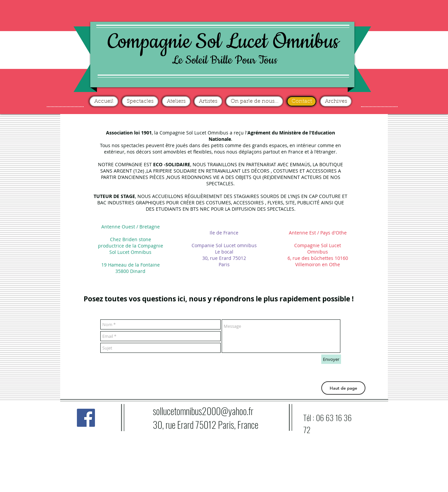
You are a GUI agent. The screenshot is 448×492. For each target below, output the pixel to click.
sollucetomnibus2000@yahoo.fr (203, 411)
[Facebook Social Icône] (86, 418)
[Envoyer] (331, 359)
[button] (343, 388)
